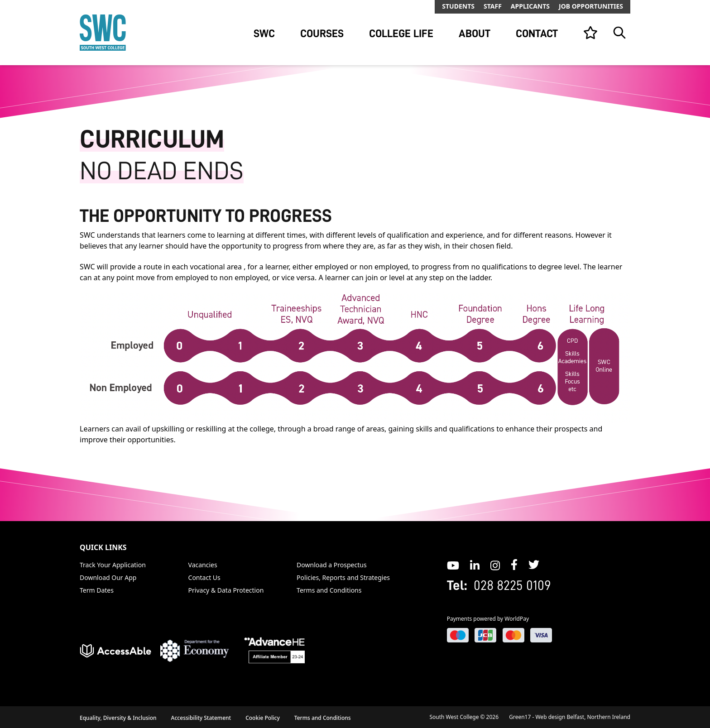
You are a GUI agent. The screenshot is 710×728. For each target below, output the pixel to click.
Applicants (530, 6)
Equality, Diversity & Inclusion (118, 718)
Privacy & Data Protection (226, 590)
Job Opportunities (591, 6)
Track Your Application (113, 565)
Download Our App (108, 577)
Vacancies (203, 565)
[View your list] (590, 33)
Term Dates (97, 590)
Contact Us (204, 577)
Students (458, 6)
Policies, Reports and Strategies (343, 577)
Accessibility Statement (201, 718)
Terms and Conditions (329, 590)
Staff (493, 6)
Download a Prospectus (332, 565)
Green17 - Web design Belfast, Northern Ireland (570, 717)
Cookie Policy (263, 718)
